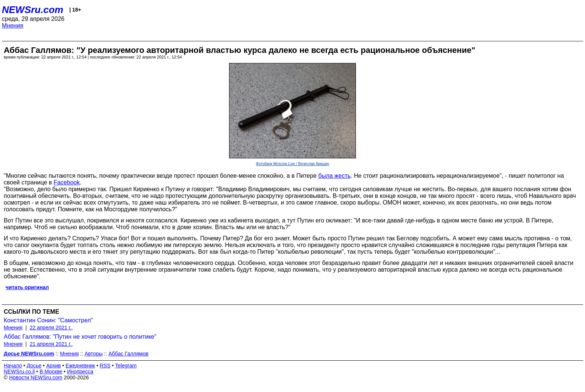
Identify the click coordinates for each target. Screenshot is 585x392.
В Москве (51, 372)
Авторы (94, 354)
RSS (105, 366)
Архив (54, 366)
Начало (13, 366)
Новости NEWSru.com (36, 377)
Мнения (13, 26)
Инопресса (80, 372)
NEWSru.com (33, 10)
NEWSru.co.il (19, 372)
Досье (34, 366)
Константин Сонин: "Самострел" (48, 320)
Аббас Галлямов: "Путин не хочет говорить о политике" (80, 337)
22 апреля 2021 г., (51, 328)
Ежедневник (80, 366)
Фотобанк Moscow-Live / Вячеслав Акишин (292, 164)
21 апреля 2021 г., (51, 344)
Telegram (126, 366)
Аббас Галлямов (129, 354)
